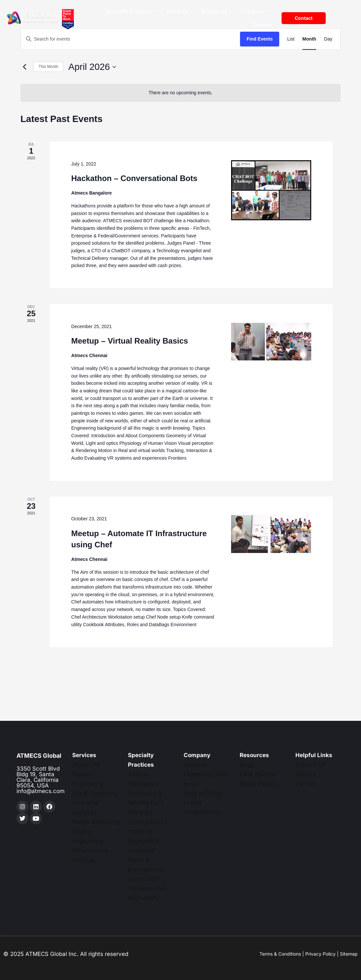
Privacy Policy (320, 954)
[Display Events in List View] (291, 39)
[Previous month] (24, 67)
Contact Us (310, 765)
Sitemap (349, 954)
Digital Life (86, 765)
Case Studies (257, 774)
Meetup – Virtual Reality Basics (130, 341)
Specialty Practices (132, 12)
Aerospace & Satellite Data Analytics (146, 803)
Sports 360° (144, 879)
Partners (307, 784)
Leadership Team (207, 774)
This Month (48, 67)
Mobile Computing (96, 822)
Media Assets (258, 784)
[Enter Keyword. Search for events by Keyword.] (130, 39)
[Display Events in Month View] (309, 39)
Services (180, 12)
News (191, 784)
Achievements (203, 812)
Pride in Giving (203, 793)
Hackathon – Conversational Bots (134, 178)
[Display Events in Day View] (328, 39)
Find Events (260, 39)
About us (196, 765)
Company (256, 12)
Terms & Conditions (280, 954)
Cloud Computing (95, 793)
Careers (262, 25)
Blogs (247, 765)
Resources (217, 12)
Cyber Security (148, 822)
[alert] (180, 93)
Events (193, 803)
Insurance (141, 850)
